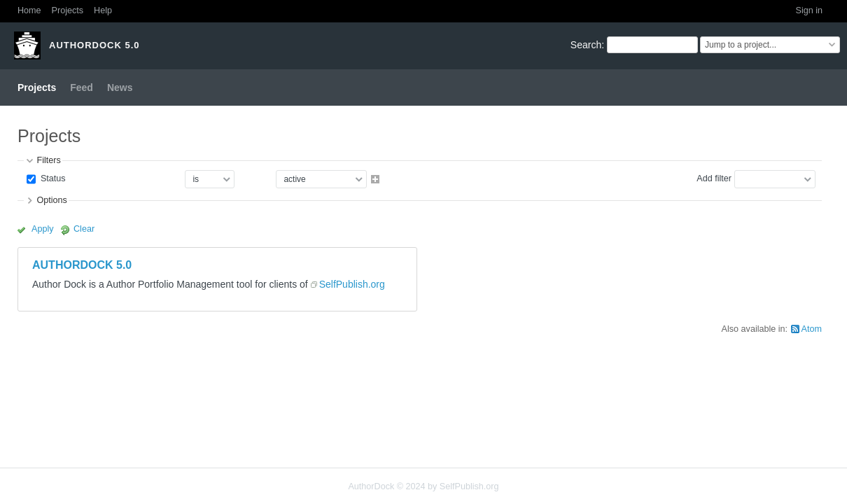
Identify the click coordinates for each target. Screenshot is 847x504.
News (120, 87)
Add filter (714, 178)
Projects (68, 10)
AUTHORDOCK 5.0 (82, 265)
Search (586, 45)
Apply (43, 229)
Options (51, 200)
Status (51, 178)
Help (103, 10)
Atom (812, 329)
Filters (48, 160)
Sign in (809, 10)
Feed (82, 87)
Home (29, 10)
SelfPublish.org (352, 284)
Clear (84, 229)
